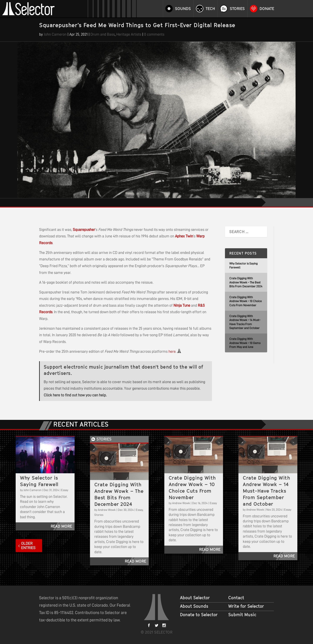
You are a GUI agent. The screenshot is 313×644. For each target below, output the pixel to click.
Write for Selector (246, 606)
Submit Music (242, 615)
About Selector (195, 598)
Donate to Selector (199, 615)
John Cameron (55, 34)
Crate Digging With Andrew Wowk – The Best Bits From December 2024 (246, 282)
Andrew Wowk (107, 510)
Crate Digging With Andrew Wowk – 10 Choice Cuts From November (246, 301)
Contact (236, 598)
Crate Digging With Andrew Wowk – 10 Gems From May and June (245, 343)
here (172, 351)
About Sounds (194, 606)
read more (61, 526)
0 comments (154, 34)
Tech (210, 9)
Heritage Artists (129, 34)
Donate (267, 9)
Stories (237, 9)
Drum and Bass (103, 34)
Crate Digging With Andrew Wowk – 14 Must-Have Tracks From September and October (266, 491)
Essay (65, 490)
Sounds (183, 9)
